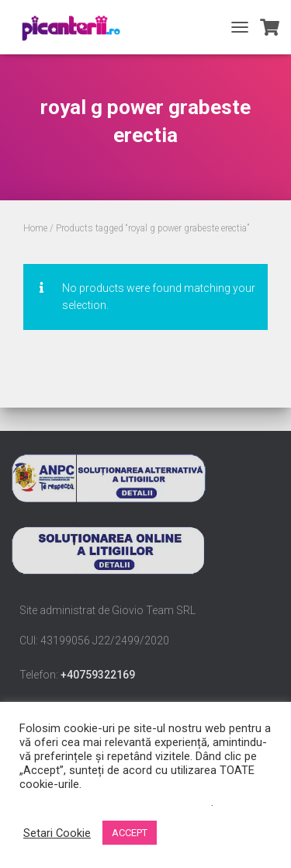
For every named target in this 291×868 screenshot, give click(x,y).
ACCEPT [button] (130, 833)
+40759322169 (98, 675)
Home (35, 228)
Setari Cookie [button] (57, 833)
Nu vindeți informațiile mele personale (115, 802)
